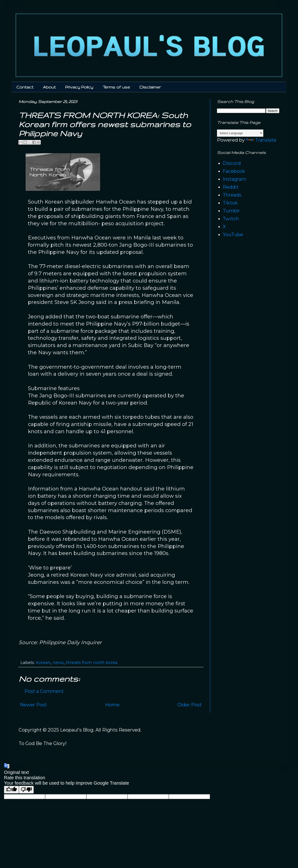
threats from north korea (92, 663)
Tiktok (230, 203)
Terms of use (116, 87)
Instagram (235, 179)
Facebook (234, 171)
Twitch (231, 219)
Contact (25, 87)
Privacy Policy (79, 87)
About (49, 87)
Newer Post (33, 705)
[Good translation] (11, 790)
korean (43, 663)
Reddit (231, 187)
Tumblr (231, 211)
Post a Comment (44, 691)
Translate (261, 140)
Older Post (190, 705)
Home (112, 705)
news (58, 663)
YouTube (233, 235)
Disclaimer (150, 87)
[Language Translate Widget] (240, 133)
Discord (232, 163)
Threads (232, 195)
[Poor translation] (26, 790)
